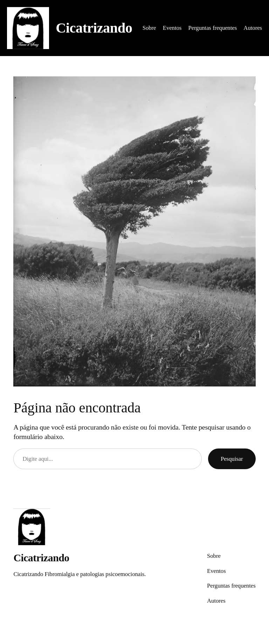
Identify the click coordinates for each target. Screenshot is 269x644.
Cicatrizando (94, 28)
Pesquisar (232, 459)
